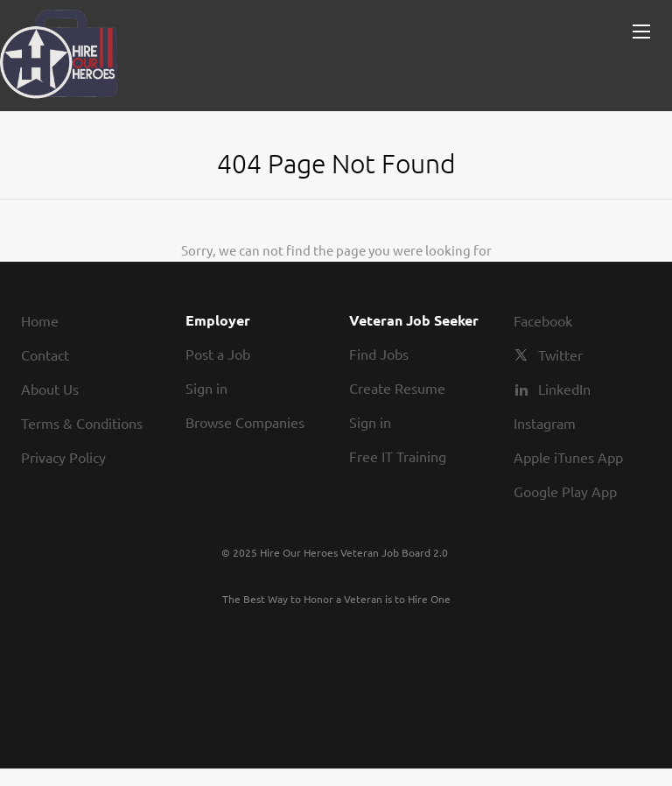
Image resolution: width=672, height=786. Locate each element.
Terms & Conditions (82, 423)
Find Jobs (379, 354)
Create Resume (397, 388)
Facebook (543, 320)
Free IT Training (398, 456)
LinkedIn (564, 389)
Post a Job (218, 354)
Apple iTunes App (568, 457)
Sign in (206, 388)
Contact (45, 354)
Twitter (560, 354)
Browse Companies (245, 422)
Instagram (545, 423)
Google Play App (565, 491)
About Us (50, 389)
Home (40, 320)
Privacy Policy (63, 457)
